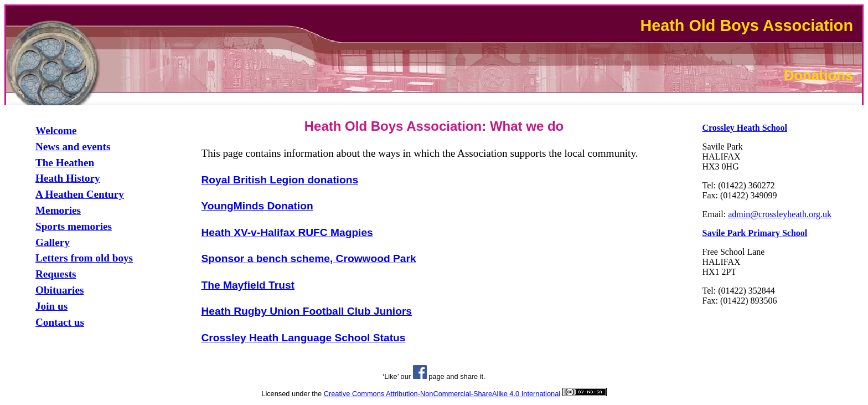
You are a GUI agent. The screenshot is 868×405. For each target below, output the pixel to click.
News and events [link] (73, 147)
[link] (745, 128)
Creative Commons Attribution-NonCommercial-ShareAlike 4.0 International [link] (442, 394)
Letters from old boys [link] (84, 258)
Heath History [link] (68, 178)
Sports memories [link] (74, 226)
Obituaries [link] (60, 290)
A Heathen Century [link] (80, 194)
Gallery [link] (53, 242)
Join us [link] (51, 306)
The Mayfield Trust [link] (248, 285)
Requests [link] (56, 274)
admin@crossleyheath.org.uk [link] (780, 214)
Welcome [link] (56, 130)
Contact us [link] (60, 322)
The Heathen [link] (65, 163)
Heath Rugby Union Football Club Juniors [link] (307, 311)
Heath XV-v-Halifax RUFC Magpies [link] (287, 232)
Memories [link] (58, 210)
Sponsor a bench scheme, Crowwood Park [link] (309, 258)
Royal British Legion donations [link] (280, 180)
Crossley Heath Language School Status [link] (304, 338)
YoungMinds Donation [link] (257, 206)
